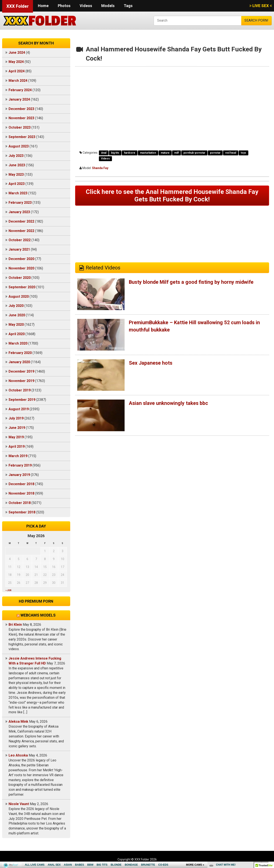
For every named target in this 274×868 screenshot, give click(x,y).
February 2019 (20, 465)
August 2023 (19, 146)
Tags (128, 6)
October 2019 (20, 390)
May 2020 (16, 325)
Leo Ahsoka (18, 755)
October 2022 (20, 240)
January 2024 (19, 99)
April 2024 (17, 71)
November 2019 (21, 381)
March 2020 (18, 343)
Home (43, 6)
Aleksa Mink (18, 722)
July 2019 (16, 418)
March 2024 (18, 81)
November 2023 (21, 118)
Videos (86, 6)
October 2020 (20, 278)
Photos (64, 6)
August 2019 (19, 409)
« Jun (8, 590)
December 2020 (21, 259)
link (270, 801)
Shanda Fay (100, 168)
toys (243, 153)
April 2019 (17, 447)
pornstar (215, 153)
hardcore (130, 153)
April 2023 (17, 184)
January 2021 (19, 249)
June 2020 (17, 315)
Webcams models (38, 615)
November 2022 (21, 231)
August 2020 (19, 297)
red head (231, 153)
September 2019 (22, 400)
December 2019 (21, 371)
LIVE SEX (261, 6)
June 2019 (17, 428)
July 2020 (16, 306)
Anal (104, 153)
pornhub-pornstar (194, 153)
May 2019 (16, 437)
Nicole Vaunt (19, 804)
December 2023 (21, 109)
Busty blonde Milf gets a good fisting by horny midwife (193, 282)
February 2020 (20, 353)
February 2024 (20, 90)
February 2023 (20, 203)
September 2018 (22, 512)
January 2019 (19, 475)
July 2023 (16, 156)
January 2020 (19, 362)
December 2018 (21, 484)
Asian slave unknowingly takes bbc (169, 404)
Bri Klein (15, 625)
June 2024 (17, 53)
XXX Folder (18, 6)
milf (176, 153)
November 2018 (21, 493)
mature (165, 153)
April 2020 (17, 334)
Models (108, 6)
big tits (115, 153)
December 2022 (21, 221)
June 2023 (17, 165)
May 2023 (16, 175)
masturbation (148, 153)
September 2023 (22, 137)
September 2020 (22, 287)
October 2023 (20, 127)
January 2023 (19, 212)
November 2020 (21, 268)
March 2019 (18, 456)
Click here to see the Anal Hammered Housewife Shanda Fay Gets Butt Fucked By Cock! (172, 196)
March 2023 (18, 193)
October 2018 (20, 503)
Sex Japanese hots (151, 363)
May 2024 (16, 62)
